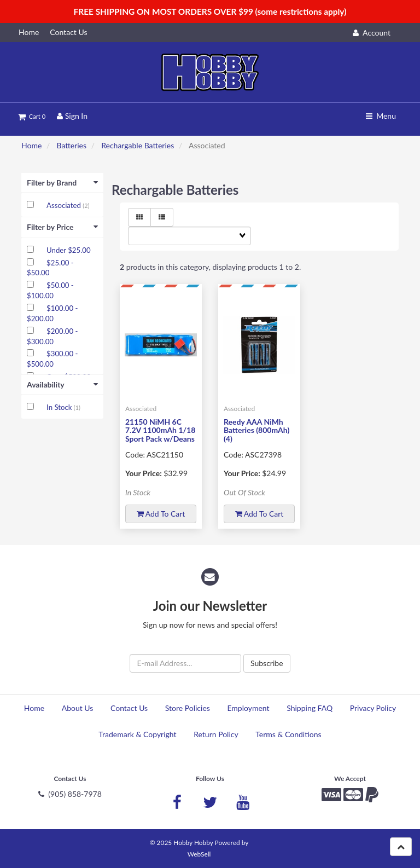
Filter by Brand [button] (62, 183)
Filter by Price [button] (62, 227)
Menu (381, 116)
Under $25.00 (68, 250)
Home (31, 145)
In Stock (60, 407)
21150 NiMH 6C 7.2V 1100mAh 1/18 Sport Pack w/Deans (160, 430)
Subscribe (267, 663)
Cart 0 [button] (32, 116)
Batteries (71, 145)
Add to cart (161, 514)
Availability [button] (62, 384)
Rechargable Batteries (138, 145)
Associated (65, 205)
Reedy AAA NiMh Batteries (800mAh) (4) (256, 430)
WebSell (199, 854)
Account (372, 33)
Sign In (72, 116)
